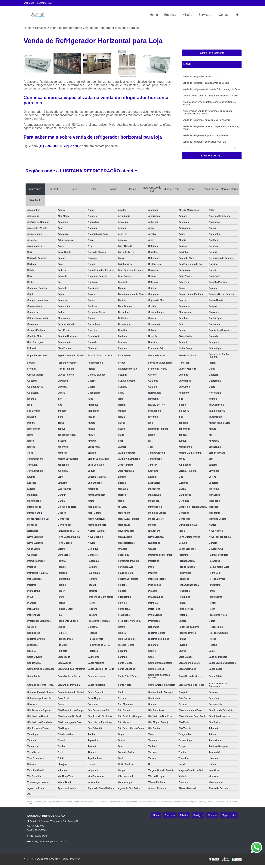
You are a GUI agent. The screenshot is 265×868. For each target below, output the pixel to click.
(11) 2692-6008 (49, 147)
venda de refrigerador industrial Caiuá (202, 78)
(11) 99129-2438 (37, 837)
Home (154, 15)
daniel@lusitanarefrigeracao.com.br (47, 842)
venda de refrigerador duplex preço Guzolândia (206, 126)
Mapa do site (231, 816)
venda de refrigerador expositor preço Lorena (206, 143)
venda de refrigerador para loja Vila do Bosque (206, 85)
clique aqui (71, 147)
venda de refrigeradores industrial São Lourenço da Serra (212, 92)
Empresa (170, 15)
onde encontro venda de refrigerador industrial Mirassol (211, 99)
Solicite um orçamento (212, 54)
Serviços (204, 15)
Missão (187, 15)
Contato (224, 15)
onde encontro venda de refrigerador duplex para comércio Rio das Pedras (207, 118)
